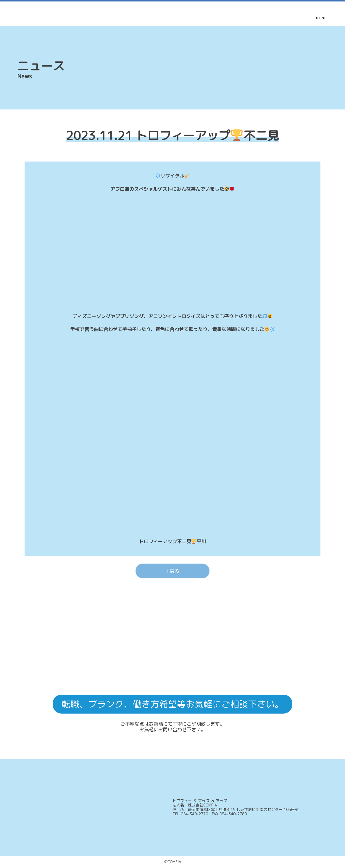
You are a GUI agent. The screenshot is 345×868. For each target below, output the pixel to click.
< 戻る (172, 571)
